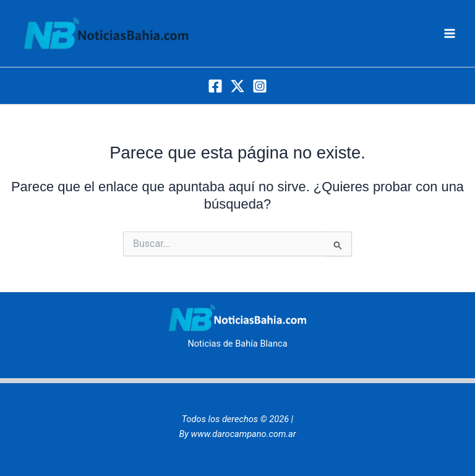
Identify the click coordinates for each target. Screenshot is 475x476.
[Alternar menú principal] (450, 33)
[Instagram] (260, 86)
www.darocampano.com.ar (244, 434)
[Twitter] (237, 86)
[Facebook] (215, 86)
